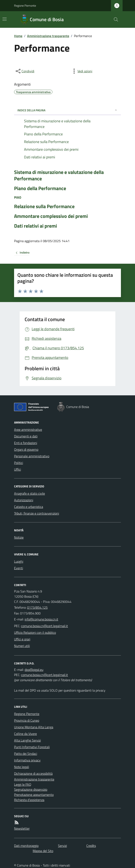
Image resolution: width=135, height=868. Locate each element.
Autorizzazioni (24, 500)
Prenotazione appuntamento (34, 795)
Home (18, 36)
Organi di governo (26, 449)
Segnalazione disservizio (31, 789)
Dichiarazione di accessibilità (33, 773)
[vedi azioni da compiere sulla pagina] (82, 71)
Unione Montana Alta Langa (34, 727)
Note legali (22, 767)
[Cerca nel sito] (114, 19)
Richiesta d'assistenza (29, 800)
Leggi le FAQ (23, 784)
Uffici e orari (22, 639)
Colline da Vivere (25, 734)
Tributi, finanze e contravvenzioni (37, 513)
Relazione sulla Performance (44, 206)
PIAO (18, 197)
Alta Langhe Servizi (27, 740)
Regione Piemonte (25, 5)
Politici (19, 463)
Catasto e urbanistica (29, 507)
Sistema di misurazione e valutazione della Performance (59, 175)
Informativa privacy (27, 760)
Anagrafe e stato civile (30, 493)
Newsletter (22, 828)
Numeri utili (22, 646)
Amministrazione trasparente (48, 36)
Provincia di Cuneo (27, 720)
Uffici (17, 469)
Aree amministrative (28, 430)
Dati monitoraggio (26, 846)
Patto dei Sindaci (26, 754)
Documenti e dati (26, 436)
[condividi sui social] (25, 71)
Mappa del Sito (43, 851)
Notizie (19, 537)
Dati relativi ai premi (36, 226)
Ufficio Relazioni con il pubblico (35, 632)
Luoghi (19, 561)
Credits (91, 846)
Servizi (62, 846)
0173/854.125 (37, 607)
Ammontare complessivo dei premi (51, 216)
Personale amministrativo (32, 456)
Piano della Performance (40, 188)
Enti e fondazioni (26, 443)
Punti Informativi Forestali (32, 747)
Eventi (19, 568)
